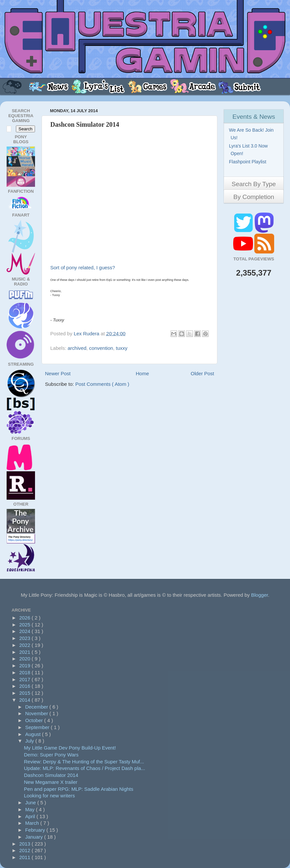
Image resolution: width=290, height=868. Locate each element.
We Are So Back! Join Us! (252, 134)
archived (77, 348)
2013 (25, 844)
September (38, 727)
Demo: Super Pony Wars (51, 755)
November (37, 713)
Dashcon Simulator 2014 (51, 775)
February (36, 830)
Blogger (259, 595)
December (37, 707)
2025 (25, 625)
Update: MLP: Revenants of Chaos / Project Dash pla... (85, 768)
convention (101, 348)
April (31, 816)
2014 (25, 700)
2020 (25, 659)
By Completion (254, 197)
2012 (25, 850)
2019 (25, 666)
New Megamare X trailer (51, 782)
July (30, 741)
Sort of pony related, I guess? (83, 267)
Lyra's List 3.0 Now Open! (249, 150)
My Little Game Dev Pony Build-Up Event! (70, 748)
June (31, 802)
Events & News (254, 117)
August (34, 734)
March (33, 823)
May (31, 809)
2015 (25, 693)
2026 (25, 618)
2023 (25, 638)
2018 (25, 672)
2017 (25, 679)
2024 (25, 631)
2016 (25, 686)
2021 (25, 652)
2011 (25, 857)
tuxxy (122, 348)
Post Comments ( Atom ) (102, 384)
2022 (25, 645)
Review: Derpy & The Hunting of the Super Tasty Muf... (84, 762)
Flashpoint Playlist (248, 162)
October (35, 720)
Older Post (202, 373)
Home (142, 373)
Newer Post (58, 373)
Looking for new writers (50, 796)
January (35, 837)
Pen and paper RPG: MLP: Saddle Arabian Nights (79, 789)
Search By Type (254, 184)
